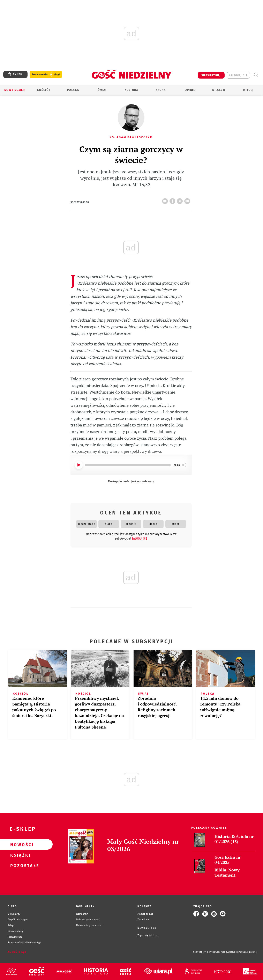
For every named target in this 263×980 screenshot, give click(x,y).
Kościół (44, 90)
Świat (102, 90)
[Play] (79, 465)
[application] (131, 465)
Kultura (131, 90)
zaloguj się (238, 75)
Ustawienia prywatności (89, 925)
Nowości (20, 844)
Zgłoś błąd (17, 952)
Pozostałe (20, 865)
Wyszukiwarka (256, 75)
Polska (73, 90)
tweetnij (181, 200)
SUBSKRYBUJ (211, 75)
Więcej (248, 90)
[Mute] (184, 465)
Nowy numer (15, 90)
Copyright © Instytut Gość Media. (211, 952)
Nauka (161, 90)
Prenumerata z (46, 75)
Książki (20, 855)
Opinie (190, 90)
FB (173, 200)
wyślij (188, 200)
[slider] (128, 465)
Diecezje (219, 90)
